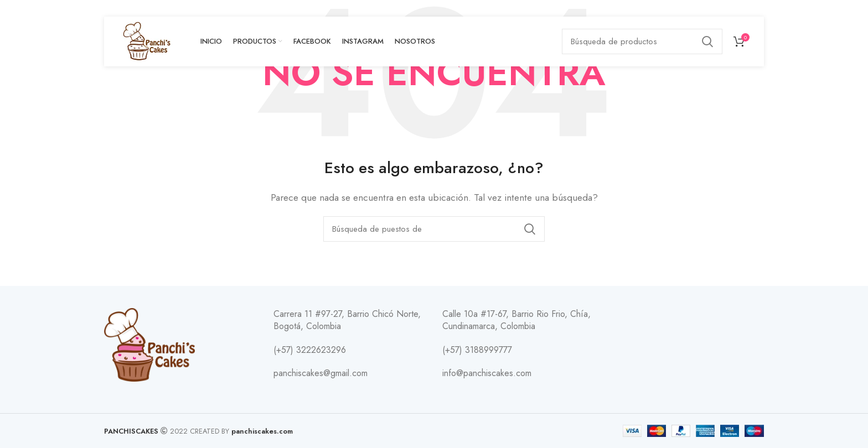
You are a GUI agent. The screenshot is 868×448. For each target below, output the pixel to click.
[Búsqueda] (642, 41)
